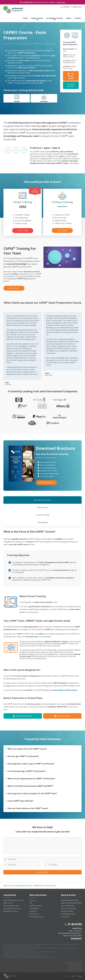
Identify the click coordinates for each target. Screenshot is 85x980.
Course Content (42, 507)
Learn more (61, 2)
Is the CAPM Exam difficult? (21, 801)
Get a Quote (62, 230)
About (69, 18)
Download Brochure (71, 85)
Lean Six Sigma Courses (11, 906)
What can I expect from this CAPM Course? (27, 749)
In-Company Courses (55, 18)
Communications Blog (68, 914)
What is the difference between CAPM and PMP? (30, 786)
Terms (73, 976)
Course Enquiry (23, 230)
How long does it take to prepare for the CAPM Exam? (32, 793)
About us (33, 900)
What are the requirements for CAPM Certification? (31, 778)
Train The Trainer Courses (12, 908)
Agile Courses (8, 903)
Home (25, 18)
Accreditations (34, 908)
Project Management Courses (23, 44)
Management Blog (67, 911)
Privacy (79, 976)
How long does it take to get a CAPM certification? (31, 764)
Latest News (65, 917)
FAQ (31, 903)
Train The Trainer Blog (68, 908)
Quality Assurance (36, 906)
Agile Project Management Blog (71, 903)
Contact (78, 18)
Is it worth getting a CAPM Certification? (27, 771)
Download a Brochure (23, 716)
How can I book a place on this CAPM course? (28, 808)
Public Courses (37, 18)
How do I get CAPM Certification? (23, 756)
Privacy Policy (34, 914)
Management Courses (11, 911)
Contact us (33, 911)
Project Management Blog (69, 900)
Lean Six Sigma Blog (68, 906)
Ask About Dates (62, 716)
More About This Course (43, 500)
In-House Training (43, 515)
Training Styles (42, 522)
